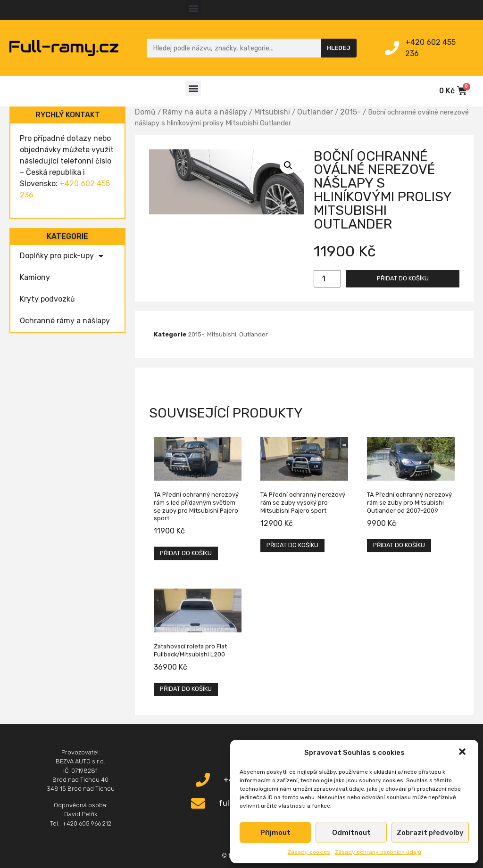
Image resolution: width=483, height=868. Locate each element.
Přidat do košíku (403, 278)
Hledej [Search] (339, 48)
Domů (145, 112)
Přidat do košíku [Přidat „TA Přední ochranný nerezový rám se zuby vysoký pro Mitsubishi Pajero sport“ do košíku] (292, 545)
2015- (350, 112)
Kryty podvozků (47, 299)
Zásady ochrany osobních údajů (378, 852)
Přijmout (275, 833)
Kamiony (35, 277)
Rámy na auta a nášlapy (205, 112)
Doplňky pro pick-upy (62, 256)
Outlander (315, 112)
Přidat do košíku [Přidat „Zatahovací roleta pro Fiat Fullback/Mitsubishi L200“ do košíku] (186, 689)
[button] (463, 753)
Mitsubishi (272, 112)
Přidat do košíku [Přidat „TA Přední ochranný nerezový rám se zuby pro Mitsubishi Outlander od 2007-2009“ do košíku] (399, 545)
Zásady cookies (309, 852)
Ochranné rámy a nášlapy (65, 321)
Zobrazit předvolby (430, 833)
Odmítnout (351, 833)
